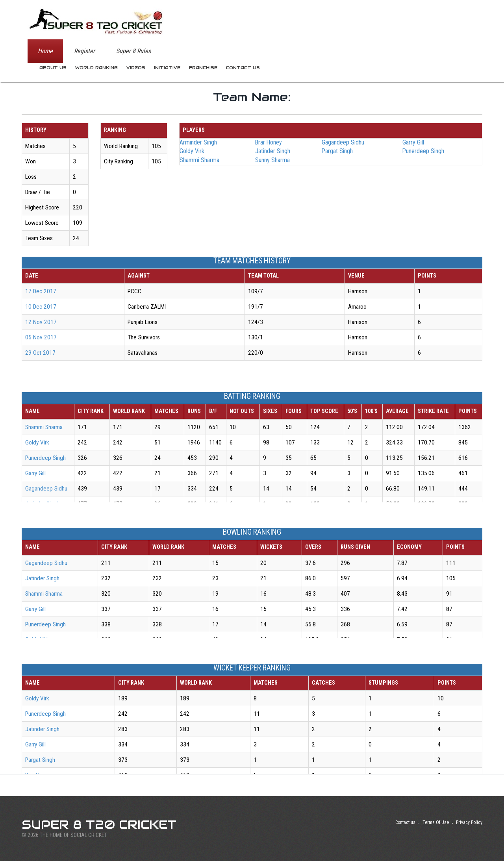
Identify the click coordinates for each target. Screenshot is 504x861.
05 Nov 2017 (41, 337)
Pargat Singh (337, 151)
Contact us (243, 68)
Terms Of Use (436, 822)
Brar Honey (269, 142)
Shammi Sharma (199, 160)
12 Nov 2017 (41, 322)
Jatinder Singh (273, 151)
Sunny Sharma (272, 160)
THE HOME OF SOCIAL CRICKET (73, 835)
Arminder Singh (198, 142)
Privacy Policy (469, 822)
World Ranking (96, 68)
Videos (136, 68)
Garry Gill (413, 142)
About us (53, 68)
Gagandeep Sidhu (343, 142)
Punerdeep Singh (423, 151)
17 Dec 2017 (41, 291)
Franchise (203, 68)
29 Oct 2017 (40, 353)
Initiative (167, 68)
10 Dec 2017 (41, 307)
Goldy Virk (192, 151)
